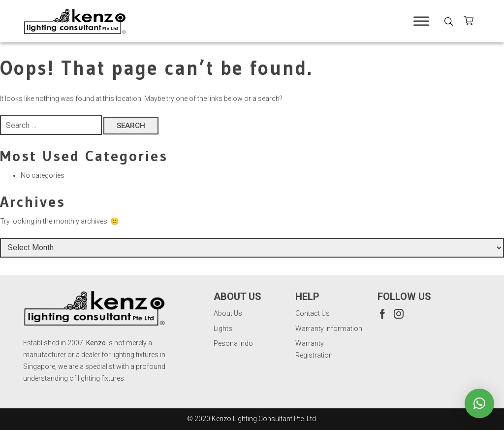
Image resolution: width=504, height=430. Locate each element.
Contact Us (313, 313)
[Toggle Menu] (421, 21)
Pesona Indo (233, 343)
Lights (223, 329)
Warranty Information (329, 329)
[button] (479, 403)
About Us (228, 313)
